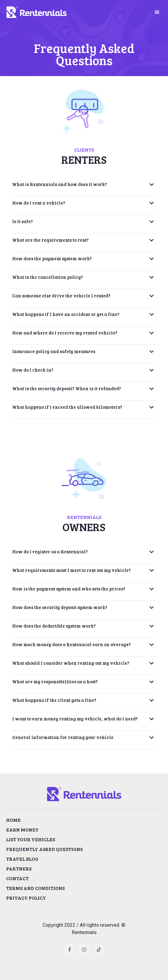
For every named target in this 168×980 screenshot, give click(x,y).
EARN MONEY (22, 829)
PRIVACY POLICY (26, 898)
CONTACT (17, 878)
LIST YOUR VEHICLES (30, 839)
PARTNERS (19, 868)
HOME (13, 820)
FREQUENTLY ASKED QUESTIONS (44, 849)
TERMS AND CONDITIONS (35, 888)
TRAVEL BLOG (22, 859)
